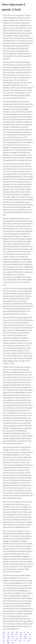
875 (21, 638)
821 (4, 642)
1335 (4, 632)
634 (12, 634)
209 (12, 632)
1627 (13, 636)
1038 (20, 640)
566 (30, 634)
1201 (29, 640)
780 (21, 636)
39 (24, 632)
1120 (13, 642)
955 (28, 632)
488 (17, 632)
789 (21, 632)
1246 (25, 636)
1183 (4, 636)
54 (12, 640)
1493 (8, 642)
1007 (9, 636)
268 (8, 634)
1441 (17, 638)
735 (4, 640)
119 (24, 640)
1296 (26, 634)
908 (8, 640)
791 (12, 638)
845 (15, 640)
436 (4, 638)
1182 (8, 638)
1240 (26, 638)
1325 (21, 634)
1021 (16, 634)
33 (29, 636)
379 (8, 632)
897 (4, 634)
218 (30, 638)
